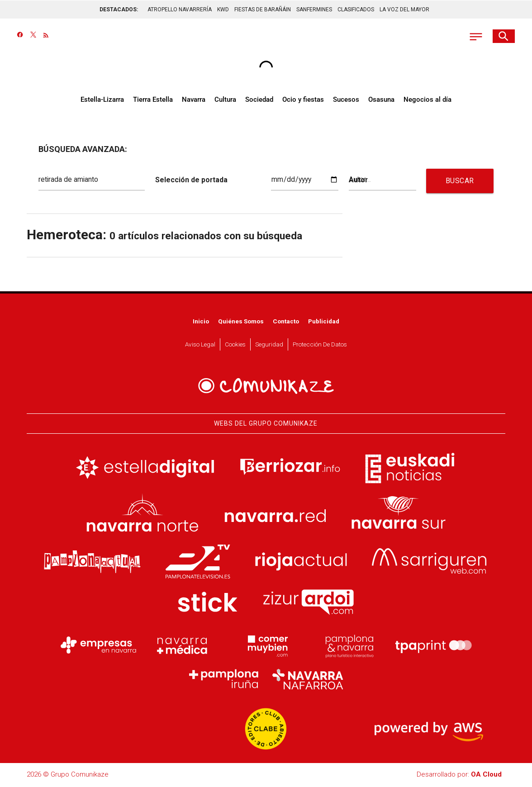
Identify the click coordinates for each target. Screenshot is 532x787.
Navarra (194, 100)
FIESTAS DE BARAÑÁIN (263, 9)
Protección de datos (320, 345)
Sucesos (346, 100)
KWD (223, 9)
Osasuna (381, 100)
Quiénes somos (241, 322)
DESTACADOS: (119, 9)
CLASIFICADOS (356, 9)
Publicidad (324, 322)
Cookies (235, 345)
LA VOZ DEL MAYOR (404, 9)
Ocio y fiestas (303, 100)
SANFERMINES (314, 9)
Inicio (201, 322)
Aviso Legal (200, 345)
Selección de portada (189, 180)
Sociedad (259, 100)
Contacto (286, 322)
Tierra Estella (153, 100)
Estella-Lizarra (102, 100)
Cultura (225, 100)
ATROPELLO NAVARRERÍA (180, 9)
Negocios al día (427, 100)
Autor (358, 180)
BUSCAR (460, 182)
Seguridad (269, 345)
